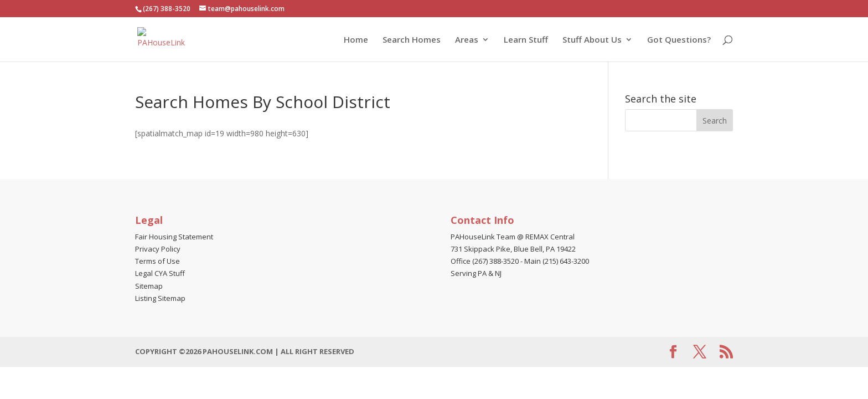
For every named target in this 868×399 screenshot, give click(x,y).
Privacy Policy (158, 249)
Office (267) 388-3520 (485, 261)
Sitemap (149, 286)
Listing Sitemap (160, 298)
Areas (467, 40)
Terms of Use (157, 261)
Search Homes (412, 40)
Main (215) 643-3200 (557, 261)
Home (356, 40)
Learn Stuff (526, 40)
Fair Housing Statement (174, 237)
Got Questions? (679, 40)
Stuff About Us (592, 40)
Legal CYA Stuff (160, 273)
